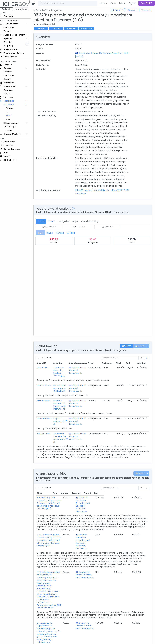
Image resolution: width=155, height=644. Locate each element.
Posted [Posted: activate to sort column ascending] (132, 493)
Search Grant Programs (50, 10)
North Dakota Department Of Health (62, 388)
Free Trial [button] (147, 3)
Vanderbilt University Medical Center (61, 372)
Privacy (66, 640)
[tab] (43, 233)
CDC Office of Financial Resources (80, 370)
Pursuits (10, 42)
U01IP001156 (45, 368)
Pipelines (11, 38)
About (40, 640)
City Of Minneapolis (61, 420)
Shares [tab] (54, 221)
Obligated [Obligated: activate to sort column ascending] (109, 363)
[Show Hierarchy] (91, 56)
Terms (58, 640)
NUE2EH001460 (46, 434)
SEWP (11, 119)
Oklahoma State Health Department (62, 436)
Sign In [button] (132, 3)
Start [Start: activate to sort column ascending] (121, 363)
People (10, 94)
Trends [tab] (44, 221)
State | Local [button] (24, 9)
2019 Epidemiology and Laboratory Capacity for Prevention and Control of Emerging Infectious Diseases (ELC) (63, 537)
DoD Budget (12, 127)
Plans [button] (113, 3)
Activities (11, 46)
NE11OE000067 (46, 401)
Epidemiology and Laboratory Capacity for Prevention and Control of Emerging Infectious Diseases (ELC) (62, 500)
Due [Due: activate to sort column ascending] (141, 493)
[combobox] (82, 3)
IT (9, 112)
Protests (10, 130)
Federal (8, 9)
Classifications (14, 123)
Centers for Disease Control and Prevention (105, 575)
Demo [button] (122, 3)
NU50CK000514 (47, 385)
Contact (48, 640)
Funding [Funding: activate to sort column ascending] (121, 493)
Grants (10, 31)
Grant (11, 116)
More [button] (103, 3)
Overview (43, 28)
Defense (12, 108)
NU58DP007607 (47, 418)
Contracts (11, 27)
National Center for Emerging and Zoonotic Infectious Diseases (105, 504)
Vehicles (10, 72)
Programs (11, 105)
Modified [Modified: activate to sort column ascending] (143, 363)
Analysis (59, 28)
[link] (147, 358)
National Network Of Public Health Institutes (62, 405)
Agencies (11, 90)
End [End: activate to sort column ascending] (130, 363)
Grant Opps (89, 28)
